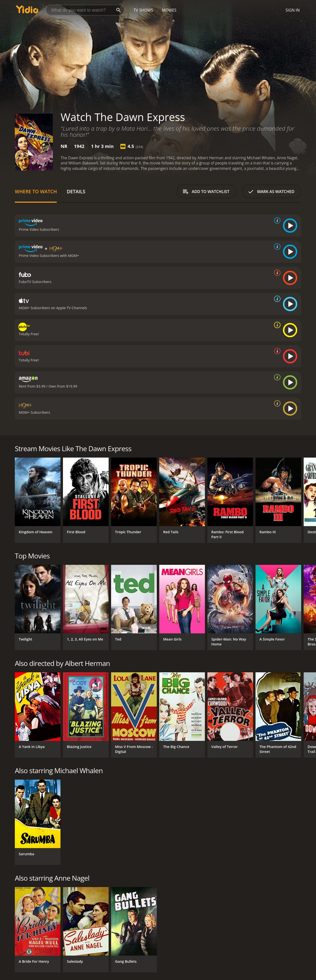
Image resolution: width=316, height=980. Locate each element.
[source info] (276, 220)
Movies (169, 10)
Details (76, 191)
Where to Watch (36, 191)
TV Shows (143, 10)
